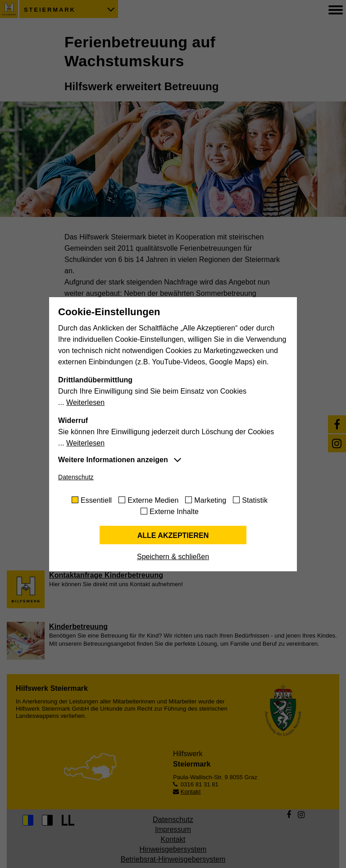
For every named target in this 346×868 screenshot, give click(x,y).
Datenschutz (76, 477)
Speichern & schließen (173, 557)
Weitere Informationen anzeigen (113, 460)
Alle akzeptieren (173, 535)
